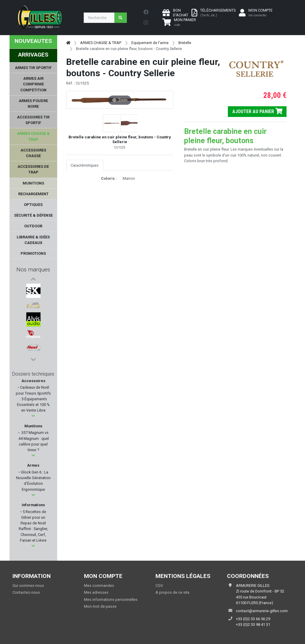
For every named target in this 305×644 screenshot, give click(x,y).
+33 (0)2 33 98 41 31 (253, 625)
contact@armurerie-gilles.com (262, 611)
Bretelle (185, 43)
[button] (33, 416)
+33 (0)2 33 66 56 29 (253, 619)
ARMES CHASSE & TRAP (101, 43)
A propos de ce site (172, 592)
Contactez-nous (26, 592)
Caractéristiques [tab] (85, 165)
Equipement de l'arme (150, 43)
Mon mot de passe (100, 606)
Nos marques (33, 269)
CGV (159, 586)
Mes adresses (96, 592)
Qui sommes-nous (28, 586)
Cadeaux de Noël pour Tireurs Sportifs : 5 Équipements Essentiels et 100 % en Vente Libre (33, 399)
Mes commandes (99, 586)
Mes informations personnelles (111, 600)
